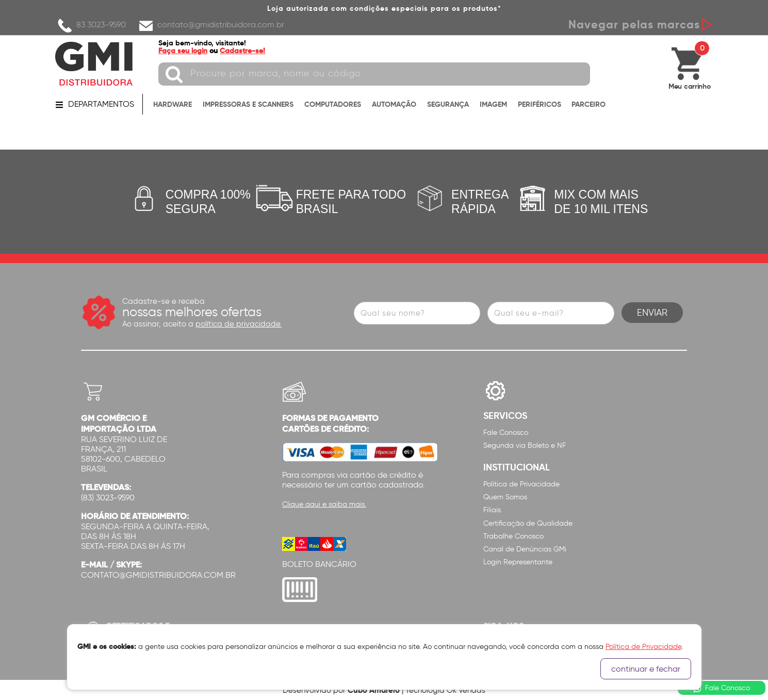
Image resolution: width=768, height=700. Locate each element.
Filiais (492, 510)
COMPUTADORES (333, 104)
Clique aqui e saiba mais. (324, 504)
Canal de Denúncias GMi (525, 549)
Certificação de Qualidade (528, 523)
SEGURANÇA (448, 104)
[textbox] (374, 74)
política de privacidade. (239, 324)
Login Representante (518, 562)
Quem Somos (505, 497)
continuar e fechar (646, 669)
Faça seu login (183, 51)
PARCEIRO (589, 104)
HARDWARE (173, 104)
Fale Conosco (506, 433)
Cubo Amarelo (374, 690)
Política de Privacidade (521, 484)
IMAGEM (493, 104)
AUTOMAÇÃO (394, 104)
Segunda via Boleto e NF (525, 445)
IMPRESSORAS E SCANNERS (248, 104)
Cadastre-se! (242, 51)
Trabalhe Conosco (513, 536)
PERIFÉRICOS (540, 104)
